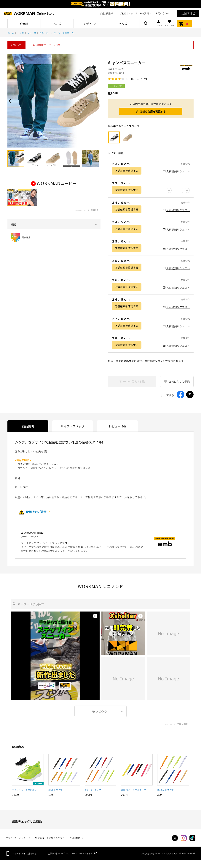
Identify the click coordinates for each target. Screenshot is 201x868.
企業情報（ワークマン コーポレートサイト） (70, 853)
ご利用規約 (75, 838)
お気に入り (169, 23)
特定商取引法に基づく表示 (49, 838)
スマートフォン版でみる (24, 853)
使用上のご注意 (33, 512)
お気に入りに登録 (179, 381)
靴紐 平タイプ (55, 790)
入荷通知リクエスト (178, 171)
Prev (10, 101)
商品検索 (146, 24)
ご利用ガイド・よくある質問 (134, 13)
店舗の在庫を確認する (153, 111)
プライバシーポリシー (17, 838)
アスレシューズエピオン (24, 790)
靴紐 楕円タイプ (93, 790)
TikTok (192, 838)
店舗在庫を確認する (127, 171)
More (100, 711)
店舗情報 (187, 13)
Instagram (184, 838)
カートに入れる (132, 381)
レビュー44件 (139, 79)
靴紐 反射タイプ (165, 790)
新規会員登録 (106, 13)
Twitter (175, 838)
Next (98, 101)
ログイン (158, 23)
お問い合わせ (162, 13)
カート (184, 24)
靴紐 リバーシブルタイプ (134, 790)
